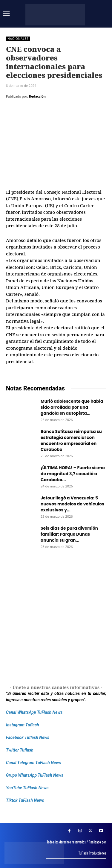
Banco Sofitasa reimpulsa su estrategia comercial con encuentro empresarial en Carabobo (71, 440)
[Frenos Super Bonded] (56, 617)
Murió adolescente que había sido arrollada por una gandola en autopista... (72, 407)
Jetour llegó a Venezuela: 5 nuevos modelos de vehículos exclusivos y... (72, 504)
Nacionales (18, 39)
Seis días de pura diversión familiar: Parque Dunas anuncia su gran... (69, 534)
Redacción (37, 96)
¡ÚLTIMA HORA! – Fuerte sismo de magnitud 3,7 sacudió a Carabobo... (73, 474)
